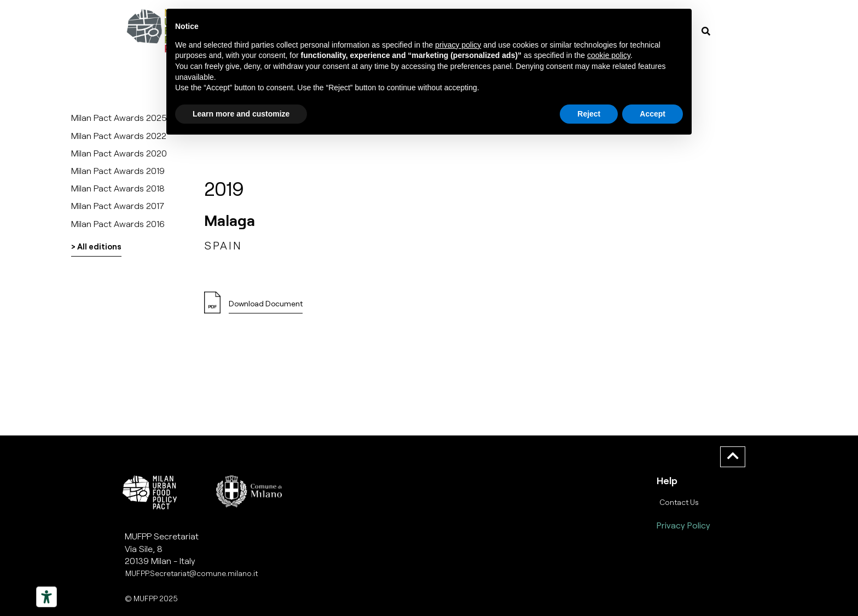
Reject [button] (589, 114)
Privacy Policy (683, 525)
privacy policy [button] (458, 45)
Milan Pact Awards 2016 (118, 223)
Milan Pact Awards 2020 (119, 153)
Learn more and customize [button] (241, 114)
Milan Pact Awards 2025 (119, 117)
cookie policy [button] (609, 55)
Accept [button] (653, 114)
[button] (266, 307)
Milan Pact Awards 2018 (118, 188)
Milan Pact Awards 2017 (118, 205)
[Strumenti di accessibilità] (47, 597)
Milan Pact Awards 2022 (119, 135)
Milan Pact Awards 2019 (118, 170)
